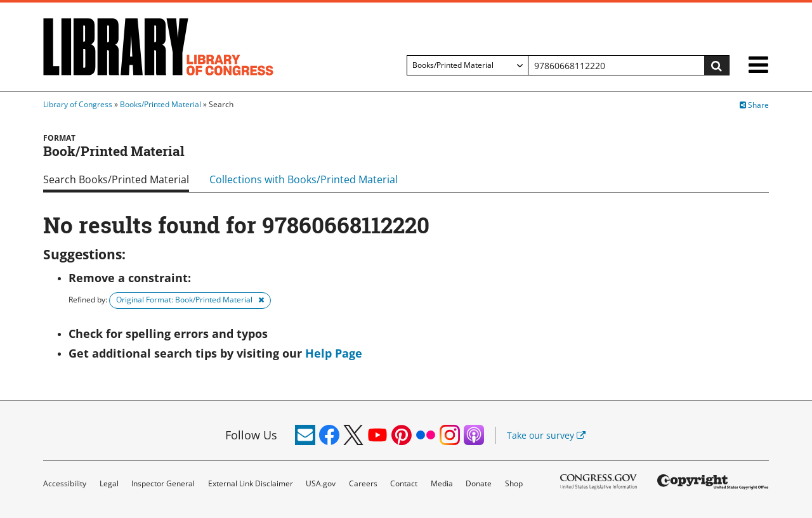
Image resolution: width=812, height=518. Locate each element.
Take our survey (546, 435)
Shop (514, 483)
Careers (363, 483)
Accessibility (65, 483)
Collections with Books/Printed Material (304, 179)
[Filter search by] (468, 65)
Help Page (334, 353)
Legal (109, 483)
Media (442, 483)
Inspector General (163, 483)
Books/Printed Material (160, 104)
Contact (404, 483)
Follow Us (251, 435)
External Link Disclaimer (251, 483)
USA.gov (321, 483)
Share (754, 105)
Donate (479, 483)
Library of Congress (78, 104)
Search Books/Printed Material (116, 179)
